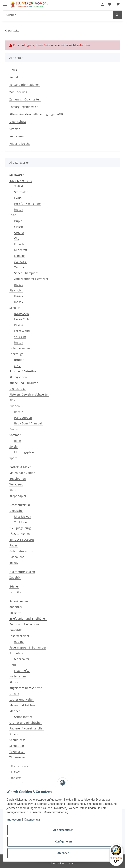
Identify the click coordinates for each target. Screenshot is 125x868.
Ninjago (19, 256)
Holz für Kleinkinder (28, 204)
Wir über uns (18, 92)
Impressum (17, 136)
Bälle (17, 441)
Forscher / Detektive (23, 371)
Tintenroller (17, 757)
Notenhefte (22, 671)
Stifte (13, 490)
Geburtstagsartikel (22, 551)
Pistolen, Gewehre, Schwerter (29, 394)
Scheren (15, 734)
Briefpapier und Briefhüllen (28, 619)
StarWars (20, 261)
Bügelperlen (18, 479)
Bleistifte (15, 613)
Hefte (13, 665)
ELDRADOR (21, 313)
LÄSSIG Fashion (20, 534)
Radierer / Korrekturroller (26, 728)
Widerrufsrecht (20, 144)
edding (19, 642)
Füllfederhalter (19, 659)
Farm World (22, 331)
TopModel (21, 522)
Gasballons (17, 557)
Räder (13, 545)
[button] (102, 4)
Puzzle (14, 429)
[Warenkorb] (118, 4)
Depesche (16, 511)
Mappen (15, 711)
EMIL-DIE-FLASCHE (22, 540)
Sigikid (19, 186)
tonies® (16, 778)
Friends (19, 244)
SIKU (17, 366)
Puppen (15, 406)
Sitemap (15, 129)
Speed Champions (26, 273)
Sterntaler (21, 192)
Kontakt (14, 77)
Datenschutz (18, 122)
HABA (18, 198)
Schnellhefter (23, 717)
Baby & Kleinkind (21, 181)
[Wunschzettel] (110, 4)
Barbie (19, 412)
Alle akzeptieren (63, 830)
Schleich (15, 308)
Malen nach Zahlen (22, 473)
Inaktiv (19, 209)
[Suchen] (58, 15)
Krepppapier (18, 496)
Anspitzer (16, 607)
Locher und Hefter (22, 699)
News (13, 70)
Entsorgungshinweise (24, 107)
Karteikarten (18, 676)
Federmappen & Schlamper (28, 647)
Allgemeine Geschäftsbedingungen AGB (36, 114)
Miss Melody (23, 516)
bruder (19, 360)
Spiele (13, 446)
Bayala (19, 325)
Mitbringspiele (24, 452)
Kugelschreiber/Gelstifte (26, 688)
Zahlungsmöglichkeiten (25, 99)
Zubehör (15, 577)
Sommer (15, 435)
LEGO (13, 215)
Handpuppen (23, 418)
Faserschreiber (19, 636)
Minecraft (21, 250)
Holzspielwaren (20, 348)
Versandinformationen (24, 85)
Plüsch (14, 400)
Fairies (19, 296)
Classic (19, 227)
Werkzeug (16, 484)
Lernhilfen (16, 592)
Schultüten (17, 746)
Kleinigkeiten (18, 377)
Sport (13, 458)
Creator (19, 233)
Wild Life (20, 337)
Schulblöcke (17, 740)
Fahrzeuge (16, 354)
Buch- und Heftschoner (25, 624)
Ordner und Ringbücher (26, 723)
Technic (19, 267)
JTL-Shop (69, 863)
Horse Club (22, 319)
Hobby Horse (20, 766)
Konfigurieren (63, 841)
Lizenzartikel (18, 389)
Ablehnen (63, 853)
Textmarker (17, 751)
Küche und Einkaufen (24, 383)
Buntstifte (16, 630)
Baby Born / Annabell (28, 423)
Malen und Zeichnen (23, 705)
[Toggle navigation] (5, 2)
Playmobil (16, 290)
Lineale (14, 694)
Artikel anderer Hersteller (31, 279)
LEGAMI (16, 772)
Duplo (18, 221)
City (17, 238)
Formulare (16, 653)
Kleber (14, 682)
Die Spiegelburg (20, 528)
